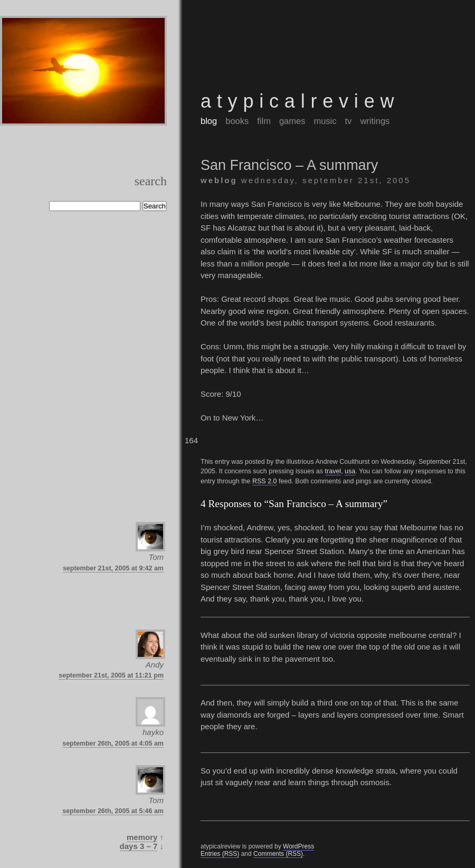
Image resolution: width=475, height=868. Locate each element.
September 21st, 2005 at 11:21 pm (111, 675)
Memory (142, 837)
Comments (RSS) (278, 854)
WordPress (298, 846)
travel (333, 471)
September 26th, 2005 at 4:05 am (113, 743)
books (237, 121)
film (264, 121)
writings (375, 121)
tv (349, 121)
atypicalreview (300, 101)
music (325, 121)
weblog (219, 180)
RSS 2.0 (265, 481)
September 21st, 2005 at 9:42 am (113, 568)
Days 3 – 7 (139, 846)
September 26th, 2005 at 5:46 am (113, 811)
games (292, 121)
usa (350, 471)
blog (209, 121)
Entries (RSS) (220, 854)
